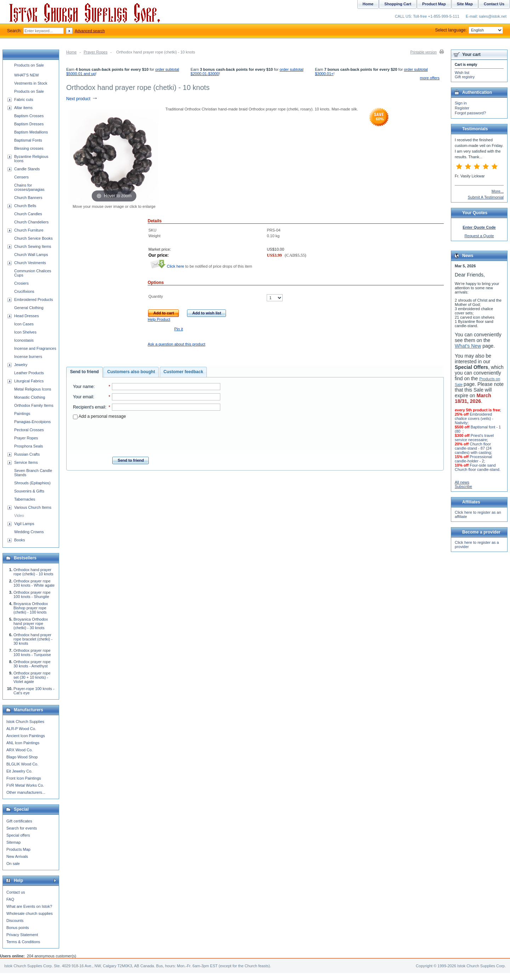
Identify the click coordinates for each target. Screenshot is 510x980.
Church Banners (28, 198)
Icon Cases (24, 324)
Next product (82, 99)
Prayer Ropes (95, 52)
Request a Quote (479, 236)
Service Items (26, 462)
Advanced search (90, 31)
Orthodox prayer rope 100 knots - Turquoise (32, 653)
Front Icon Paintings (24, 778)
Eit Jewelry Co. (19, 771)
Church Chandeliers (31, 222)
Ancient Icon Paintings (26, 736)
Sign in (461, 103)
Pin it (178, 329)
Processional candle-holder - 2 (473, 459)
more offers (430, 78)
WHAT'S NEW (27, 75)
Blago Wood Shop (22, 757)
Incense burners (28, 357)
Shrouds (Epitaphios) (32, 483)
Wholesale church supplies (30, 913)
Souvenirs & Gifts (29, 491)
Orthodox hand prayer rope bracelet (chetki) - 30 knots (33, 639)
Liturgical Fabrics (29, 381)
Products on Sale (29, 65)
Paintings (22, 414)
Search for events (22, 828)
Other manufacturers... (26, 792)
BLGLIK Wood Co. (22, 764)
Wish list (462, 73)
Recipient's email (89, 407)
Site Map (465, 4)
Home (71, 52)
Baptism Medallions (31, 132)
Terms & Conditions (23, 942)
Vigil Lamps (24, 524)
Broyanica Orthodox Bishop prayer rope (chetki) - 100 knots (31, 608)
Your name (83, 387)
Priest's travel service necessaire (474, 438)
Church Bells (25, 206)
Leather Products (29, 373)
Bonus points (18, 928)
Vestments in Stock (31, 83)
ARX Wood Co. (19, 750)
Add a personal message (99, 416)
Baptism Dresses (29, 124)
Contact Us (494, 4)
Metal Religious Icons (33, 389)
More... (498, 191)
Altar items (23, 108)
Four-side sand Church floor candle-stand (477, 467)
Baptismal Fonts (28, 140)
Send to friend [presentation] (84, 372)
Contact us (16, 892)
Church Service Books (33, 238)
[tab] (84, 372)
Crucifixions (24, 291)
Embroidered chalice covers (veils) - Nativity (474, 418)
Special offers (18, 835)
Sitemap (13, 842)
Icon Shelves (25, 332)
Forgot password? (470, 113)
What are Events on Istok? (29, 906)
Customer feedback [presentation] (183, 372)
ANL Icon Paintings (23, 743)
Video (19, 515)
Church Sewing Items (33, 246)
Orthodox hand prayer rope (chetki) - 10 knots (33, 572)
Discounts (15, 921)
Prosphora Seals (29, 446)
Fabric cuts (24, 99)
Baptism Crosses (29, 116)
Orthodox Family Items (34, 405)
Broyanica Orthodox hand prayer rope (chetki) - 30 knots (31, 623)
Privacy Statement (22, 935)
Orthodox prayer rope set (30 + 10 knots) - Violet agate (32, 677)
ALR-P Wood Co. (21, 729)
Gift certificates (19, 821)
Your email (83, 397)
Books (20, 540)
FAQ (10, 899)
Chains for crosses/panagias (29, 187)
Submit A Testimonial (486, 197)
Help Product (159, 319)
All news (462, 482)
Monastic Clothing (30, 397)
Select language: (469, 30)
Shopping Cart (398, 4)
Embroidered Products (33, 300)
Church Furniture (29, 230)
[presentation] (147, 436)
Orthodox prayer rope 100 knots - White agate (34, 583)
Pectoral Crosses (29, 430)
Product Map (434, 4)
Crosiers (21, 283)
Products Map (18, 849)
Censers (21, 177)
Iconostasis (24, 340)
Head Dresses (27, 316)
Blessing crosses (29, 148)
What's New (468, 346)
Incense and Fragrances (35, 348)
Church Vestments (30, 263)
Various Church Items (33, 507)
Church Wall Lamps (31, 255)
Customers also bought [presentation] (131, 372)
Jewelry (21, 365)
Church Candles (28, 214)
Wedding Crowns (29, 532)
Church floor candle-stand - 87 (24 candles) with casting (473, 448)
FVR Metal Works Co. (25, 785)
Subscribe (463, 486)
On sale (13, 864)
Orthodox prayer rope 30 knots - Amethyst (32, 664)
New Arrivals (17, 856)
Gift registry (465, 77)
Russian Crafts (27, 454)
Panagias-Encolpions (32, 422)
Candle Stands (27, 169)
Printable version (424, 52)
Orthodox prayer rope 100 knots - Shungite (32, 594)
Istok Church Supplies (25, 722)
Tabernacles (25, 499)
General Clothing (29, 308)
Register (462, 108)
